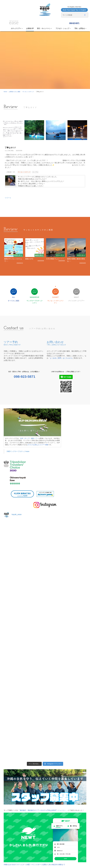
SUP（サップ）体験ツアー (29, 438)
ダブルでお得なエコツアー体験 (38, 445)
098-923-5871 (74, 23)
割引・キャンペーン (45, 28)
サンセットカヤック (28, 92)
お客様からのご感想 (15, 92)
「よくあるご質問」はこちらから (60, 358)
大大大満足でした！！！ (55, 259)
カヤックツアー (17, 28)
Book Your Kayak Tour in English (74, 10)
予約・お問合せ (80, 28)
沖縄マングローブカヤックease (18, 451)
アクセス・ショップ (63, 28)
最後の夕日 (29, 259)
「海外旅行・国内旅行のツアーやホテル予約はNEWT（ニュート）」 (43, 810)
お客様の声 (30, 28)
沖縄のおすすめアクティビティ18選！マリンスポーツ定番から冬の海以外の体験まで (34, 865)
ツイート (8, 198)
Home (5, 92)
